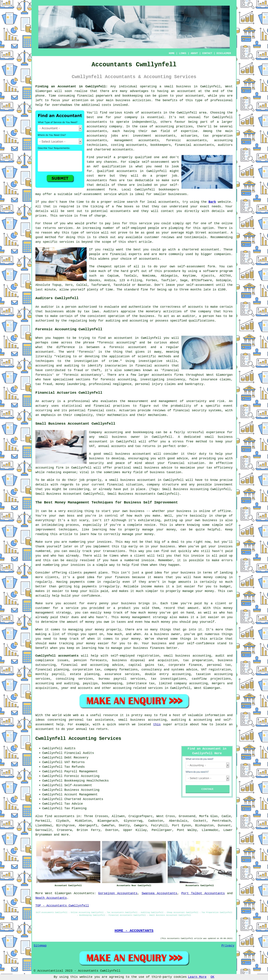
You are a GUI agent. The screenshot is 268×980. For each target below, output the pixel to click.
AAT (96, 166)
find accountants (60, 816)
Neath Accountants (51, 898)
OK (212, 977)
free (83, 216)
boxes (129, 206)
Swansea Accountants (159, 893)
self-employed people (140, 228)
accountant (186, 91)
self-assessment (200, 285)
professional (222, 100)
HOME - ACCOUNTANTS (134, 931)
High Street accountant (206, 233)
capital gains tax (146, 665)
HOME (172, 53)
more (65, 835)
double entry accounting (168, 674)
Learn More (197, 977)
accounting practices (174, 126)
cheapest (104, 266)
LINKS (183, 53)
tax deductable (140, 180)
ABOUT (194, 53)
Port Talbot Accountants (203, 893)
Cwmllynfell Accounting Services (78, 739)
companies (222, 254)
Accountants (84, 893)
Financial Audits (79, 753)
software (210, 271)
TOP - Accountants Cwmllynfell (62, 906)
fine (144, 290)
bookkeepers (169, 190)
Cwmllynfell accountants (57, 656)
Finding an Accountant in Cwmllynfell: (71, 86)
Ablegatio (169, 276)
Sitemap (40, 946)
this (157, 724)
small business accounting (187, 656)
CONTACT (207, 53)
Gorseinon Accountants (118, 893)
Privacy (228, 946)
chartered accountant (201, 250)
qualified (143, 157)
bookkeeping (133, 96)
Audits (70, 748)
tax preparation (198, 660)
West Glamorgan (58, 893)
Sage (184, 280)
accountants (151, 113)
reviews (168, 237)
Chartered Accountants (84, 799)
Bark (212, 202)
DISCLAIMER (224, 53)
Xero (69, 285)
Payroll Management (81, 771)
